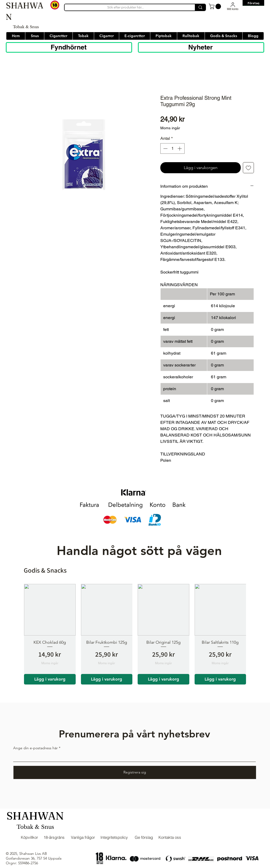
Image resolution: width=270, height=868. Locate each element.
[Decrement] (165, 148)
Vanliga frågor (83, 837)
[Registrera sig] (135, 772)
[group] (135, 634)
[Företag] (253, 3)
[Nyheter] (201, 47)
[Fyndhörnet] (69, 47)
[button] (216, 6)
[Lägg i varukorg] (50, 679)
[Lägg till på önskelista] (248, 168)
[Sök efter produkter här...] (125, 7)
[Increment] (180, 148)
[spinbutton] (172, 148)
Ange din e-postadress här (35, 748)
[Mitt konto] (233, 6)
